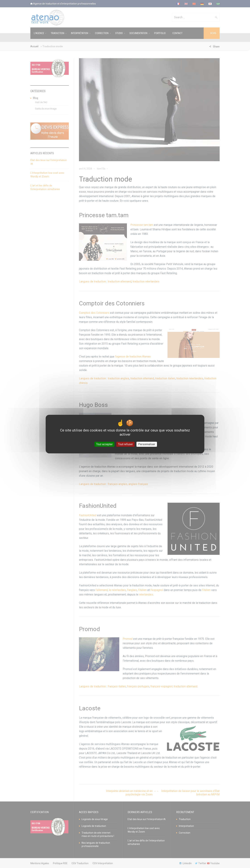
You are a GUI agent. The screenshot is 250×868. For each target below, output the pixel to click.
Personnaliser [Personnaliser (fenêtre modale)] (147, 444)
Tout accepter (104, 444)
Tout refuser (125, 444)
